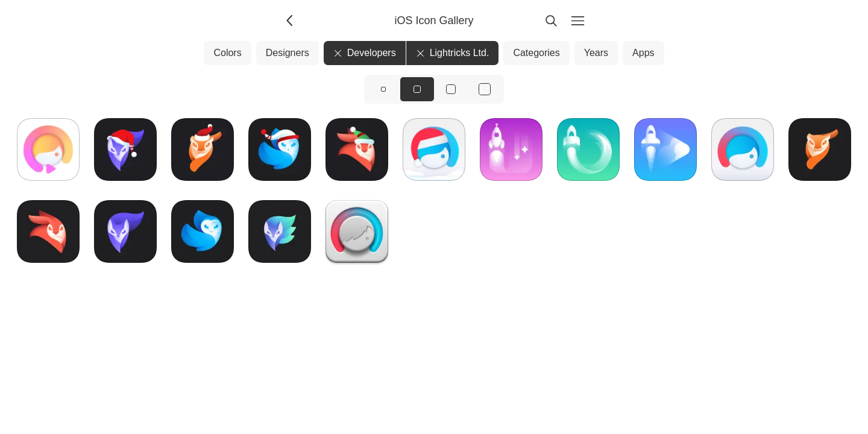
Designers (288, 53)
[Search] (551, 20)
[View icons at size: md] (417, 89)
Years (596, 53)
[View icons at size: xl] (485, 89)
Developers (365, 53)
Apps (643, 53)
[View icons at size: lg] (451, 89)
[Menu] (577, 20)
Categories (536, 53)
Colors (227, 53)
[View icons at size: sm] (383, 89)
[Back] (291, 20)
